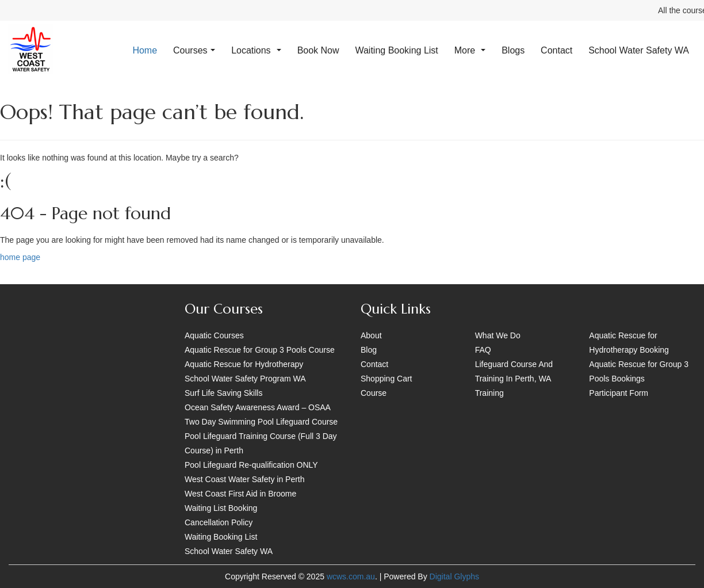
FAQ (483, 350)
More (470, 50)
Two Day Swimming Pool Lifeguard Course (261, 422)
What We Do (498, 335)
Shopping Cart (387, 379)
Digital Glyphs (454, 576)
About (371, 335)
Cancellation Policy (219, 522)
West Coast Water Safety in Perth (245, 479)
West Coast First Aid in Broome (240, 494)
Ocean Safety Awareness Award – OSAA (258, 407)
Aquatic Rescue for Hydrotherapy (244, 364)
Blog (369, 350)
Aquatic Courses (214, 335)
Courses (194, 50)
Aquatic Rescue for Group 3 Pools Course (260, 350)
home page (20, 257)
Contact (556, 50)
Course (374, 393)
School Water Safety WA (639, 50)
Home (145, 50)
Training (489, 393)
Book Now (318, 50)
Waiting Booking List (396, 50)
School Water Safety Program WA (245, 379)
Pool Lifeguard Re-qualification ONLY (251, 465)
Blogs (513, 50)
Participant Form (619, 393)
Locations (256, 50)
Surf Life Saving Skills (223, 393)
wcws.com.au (351, 576)
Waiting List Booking (221, 508)
